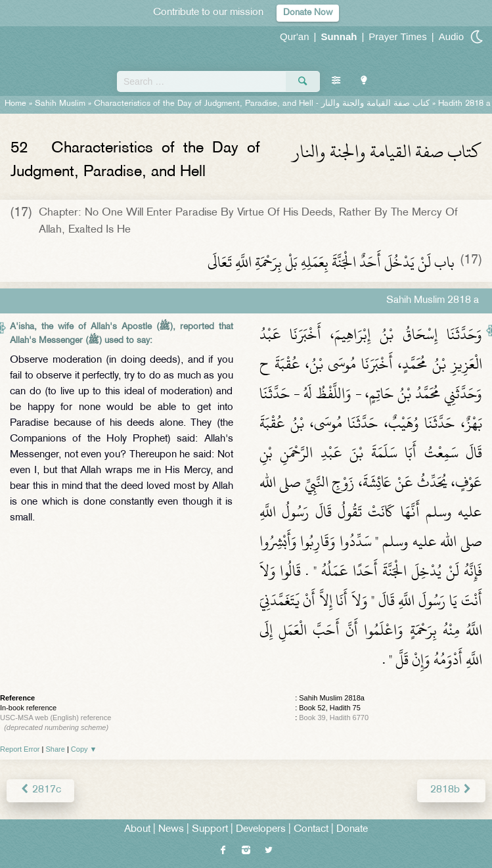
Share (56, 749)
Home (15, 104)
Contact (311, 830)
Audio (451, 36)
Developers (261, 830)
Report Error (20, 749)
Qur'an (295, 36)
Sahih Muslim (60, 104)
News (171, 830)
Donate (352, 830)
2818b (451, 790)
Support (210, 830)
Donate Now (308, 13)
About (137, 830)
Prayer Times (397, 36)
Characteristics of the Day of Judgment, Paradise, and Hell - (262, 104)
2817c (40, 790)
